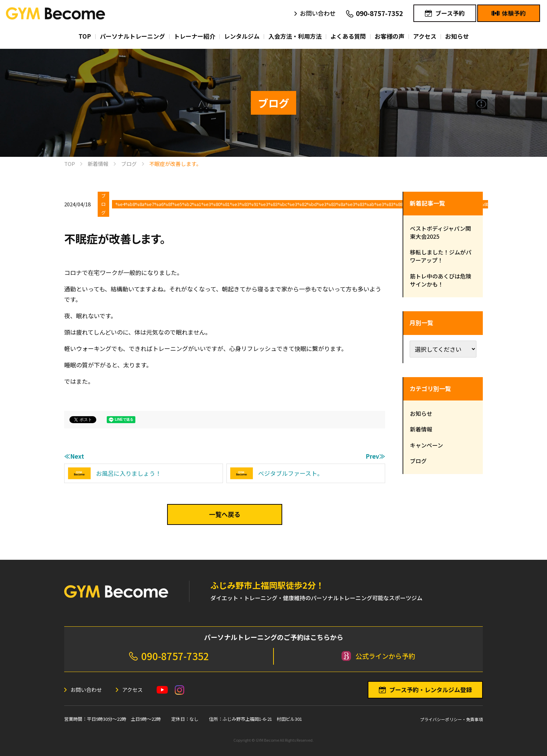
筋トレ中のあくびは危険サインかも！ (441, 280)
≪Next (74, 456)
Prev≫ (375, 456)
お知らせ (421, 413)
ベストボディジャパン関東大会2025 (440, 232)
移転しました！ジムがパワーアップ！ (441, 256)
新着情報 (421, 429)
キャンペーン (426, 445)
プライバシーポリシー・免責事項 (451, 719)
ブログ (103, 204)
